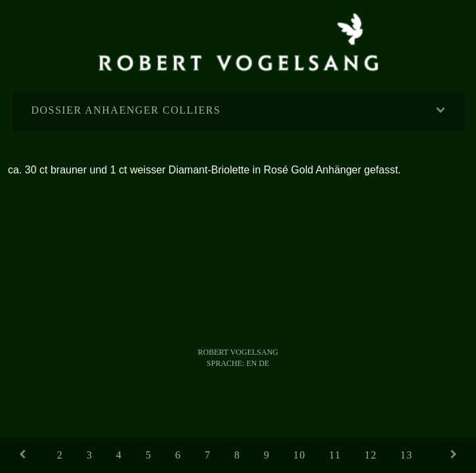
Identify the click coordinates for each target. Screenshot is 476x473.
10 (300, 455)
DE (264, 363)
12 (371, 455)
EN (251, 363)
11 (335, 455)
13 (407, 455)
